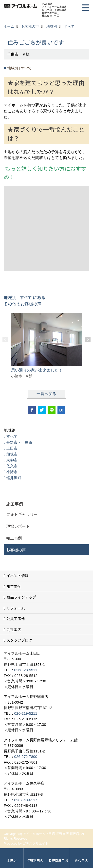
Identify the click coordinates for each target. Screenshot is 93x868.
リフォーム (16, 608)
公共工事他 (16, 619)
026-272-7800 (26, 757)
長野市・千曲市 (19, 442)
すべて (12, 436)
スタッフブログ (19, 640)
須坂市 (12, 454)
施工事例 (14, 586)
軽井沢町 (14, 478)
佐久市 (12, 466)
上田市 (12, 448)
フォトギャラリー (22, 514)
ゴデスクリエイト (36, 843)
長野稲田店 (35, 860)
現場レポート (18, 526)
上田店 (12, 860)
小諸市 (12, 472)
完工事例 (14, 538)
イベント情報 (18, 576)
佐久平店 (81, 860)
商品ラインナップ (21, 597)
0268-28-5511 (26, 670)
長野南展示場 (58, 860)
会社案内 (14, 629)
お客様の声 (16, 550)
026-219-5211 (26, 713)
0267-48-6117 (26, 800)
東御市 (12, 460)
